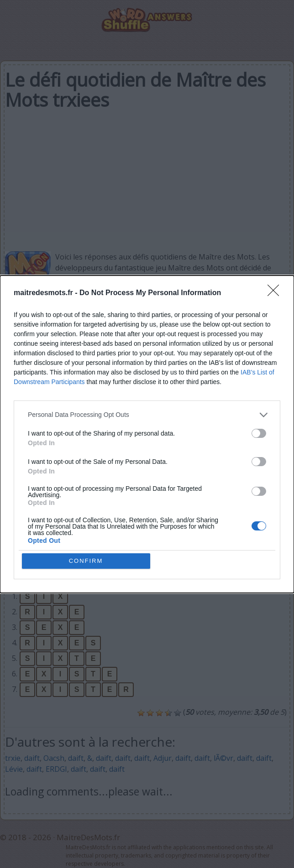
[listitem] (147, 415)
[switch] (259, 433)
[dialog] (147, 434)
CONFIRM (86, 561)
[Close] (276, 293)
